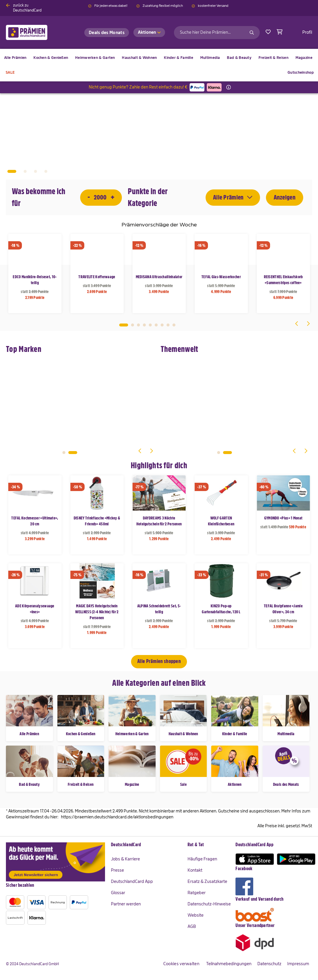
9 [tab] (174, 325)
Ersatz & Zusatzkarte (207, 881)
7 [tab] (162, 325)
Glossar (118, 893)
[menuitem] (51, 58)
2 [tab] (133, 325)
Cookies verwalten (181, 964)
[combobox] (217, 33)
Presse (117, 870)
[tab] (146, 845)
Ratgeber (197, 893)
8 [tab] (168, 325)
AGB (192, 926)
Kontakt (195, 870)
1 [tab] (124, 325)
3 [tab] (138, 325)
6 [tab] (156, 325)
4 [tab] (144, 325)
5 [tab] (150, 325)
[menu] (159, 65)
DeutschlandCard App (132, 881)
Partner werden (126, 904)
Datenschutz (269, 964)
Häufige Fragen (202, 859)
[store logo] (36, 32)
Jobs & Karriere (125, 859)
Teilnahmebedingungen (229, 964)
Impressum (298, 964)
